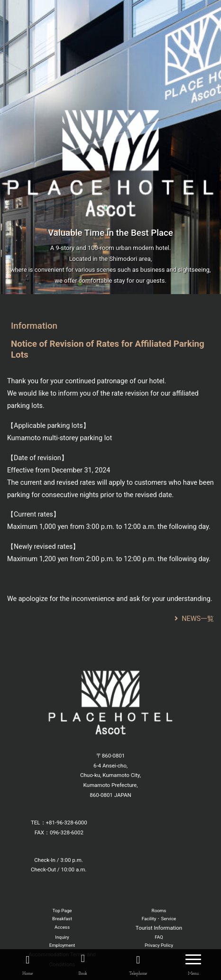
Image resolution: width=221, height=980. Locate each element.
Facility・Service (159, 919)
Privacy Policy (159, 945)
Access (62, 927)
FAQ (159, 937)
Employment (62, 945)
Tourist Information (159, 928)
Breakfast (62, 919)
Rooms (159, 911)
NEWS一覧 (194, 619)
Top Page (62, 911)
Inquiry (62, 937)
